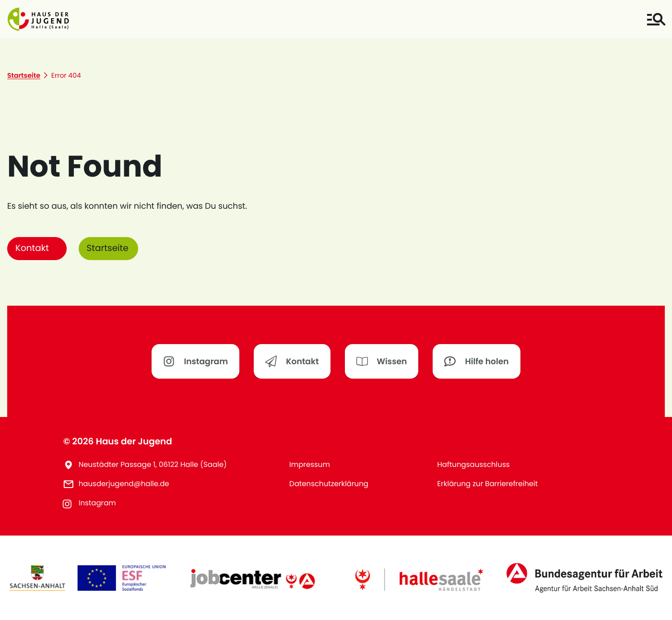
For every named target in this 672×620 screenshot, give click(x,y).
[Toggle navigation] (656, 19)
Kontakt (32, 248)
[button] (38, 19)
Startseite (108, 248)
